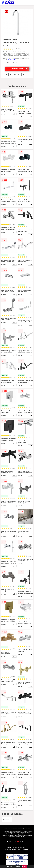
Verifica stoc (20, 69)
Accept (24, 866)
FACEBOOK (11, 842)
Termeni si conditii (13, 847)
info (14, 114)
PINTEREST (22, 842)
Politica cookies (23, 849)
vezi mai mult (12, 59)
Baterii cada (7, 820)
